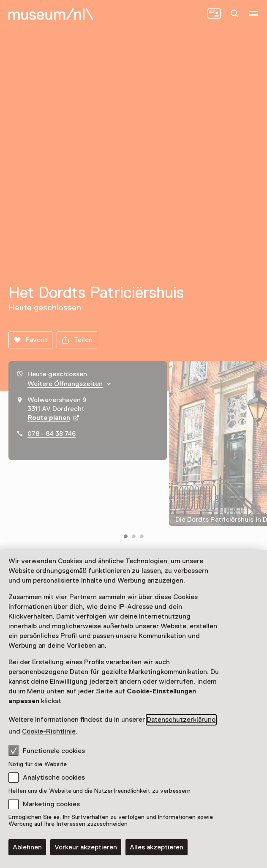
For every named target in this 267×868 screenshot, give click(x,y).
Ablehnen (27, 847)
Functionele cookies (47, 750)
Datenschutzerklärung (181, 720)
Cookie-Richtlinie (49, 731)
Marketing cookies (51, 804)
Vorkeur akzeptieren (86, 847)
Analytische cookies (54, 778)
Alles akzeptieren (157, 847)
